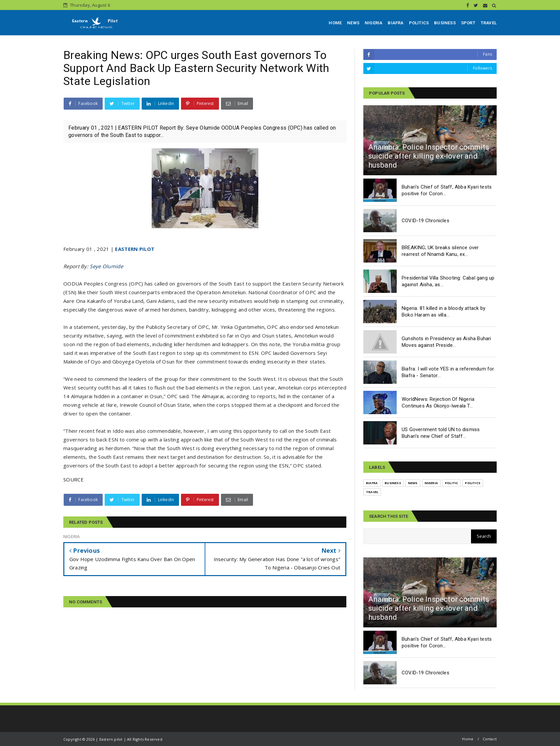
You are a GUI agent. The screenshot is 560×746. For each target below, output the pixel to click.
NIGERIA (373, 23)
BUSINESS (445, 23)
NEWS (353, 23)
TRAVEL (489, 23)
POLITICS (419, 23)
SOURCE (73, 479)
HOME (335, 23)
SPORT (468, 23)
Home (468, 739)
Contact (490, 739)
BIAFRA (395, 23)
